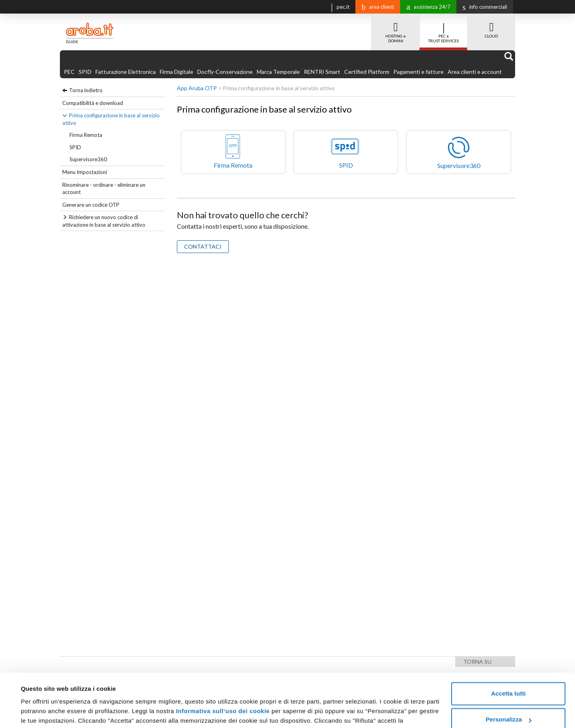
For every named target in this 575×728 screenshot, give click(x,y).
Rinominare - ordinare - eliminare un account (104, 189)
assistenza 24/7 (426, 6)
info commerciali (483, 7)
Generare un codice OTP (91, 205)
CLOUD (491, 26)
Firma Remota (86, 135)
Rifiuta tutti (508, 706)
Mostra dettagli (42, 712)
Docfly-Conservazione (225, 72)
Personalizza (509, 680)
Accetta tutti (509, 654)
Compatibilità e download (93, 103)
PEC (69, 72)
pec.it (338, 6)
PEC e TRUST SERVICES (443, 28)
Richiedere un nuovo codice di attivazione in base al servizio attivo (104, 221)
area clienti (376, 7)
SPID (85, 72)
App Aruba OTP (197, 88)
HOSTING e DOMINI (396, 28)
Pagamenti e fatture (418, 72)
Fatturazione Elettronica (126, 72)
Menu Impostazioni (85, 172)
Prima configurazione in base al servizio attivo (111, 119)
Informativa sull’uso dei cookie (223, 671)
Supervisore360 (88, 159)
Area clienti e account (475, 72)
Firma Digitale (176, 72)
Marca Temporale (278, 72)
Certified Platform (367, 72)
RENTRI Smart (322, 72)
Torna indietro (86, 90)
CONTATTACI (203, 246)
